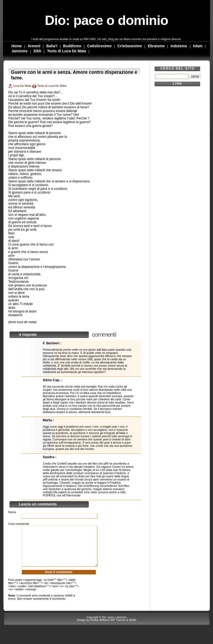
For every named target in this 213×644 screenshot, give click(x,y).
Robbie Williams (100, 628)
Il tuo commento (19, 524)
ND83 (133, 628)
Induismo (179, 46)
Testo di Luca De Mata (67, 51)
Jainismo (20, 51)
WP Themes (118, 628)
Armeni (34, 46)
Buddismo (72, 46)
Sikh (37, 51)
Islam (198, 46)
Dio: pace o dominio (106, 20)
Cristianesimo (130, 46)
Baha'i (52, 46)
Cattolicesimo (99, 46)
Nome (12, 512)
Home (17, 46)
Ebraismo (156, 46)
